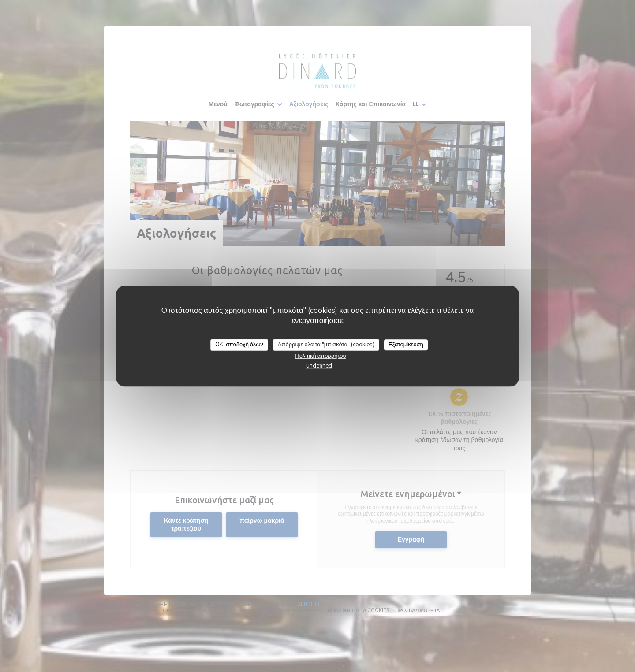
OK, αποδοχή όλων (239, 345)
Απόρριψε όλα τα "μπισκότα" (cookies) (326, 345)
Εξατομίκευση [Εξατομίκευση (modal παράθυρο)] (406, 345)
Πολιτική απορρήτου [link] (320, 356)
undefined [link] (319, 366)
